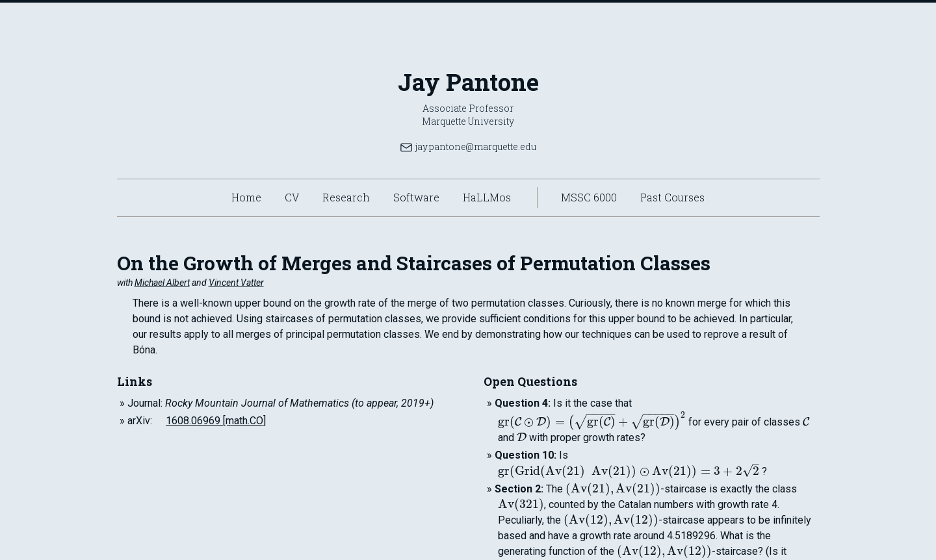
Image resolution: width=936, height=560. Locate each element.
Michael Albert (162, 283)
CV (292, 197)
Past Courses (672, 197)
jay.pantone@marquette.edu (468, 147)
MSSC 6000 (589, 197)
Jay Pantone (468, 82)
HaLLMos (487, 197)
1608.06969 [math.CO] (216, 421)
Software (416, 197)
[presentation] (592, 422)
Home (246, 197)
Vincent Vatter (236, 283)
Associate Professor (468, 108)
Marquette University (468, 121)
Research (346, 197)
